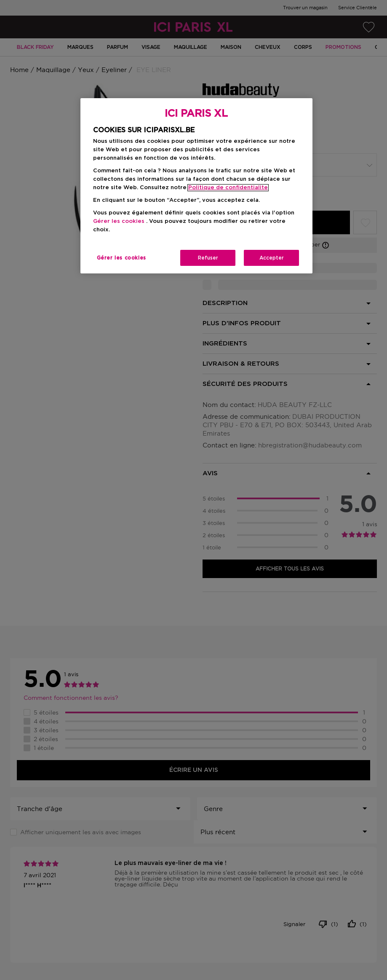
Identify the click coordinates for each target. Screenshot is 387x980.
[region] (196, 186)
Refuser (208, 258)
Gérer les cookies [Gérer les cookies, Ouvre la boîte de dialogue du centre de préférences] (121, 258)
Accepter (272, 258)
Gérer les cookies (119, 221)
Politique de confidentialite (228, 188)
